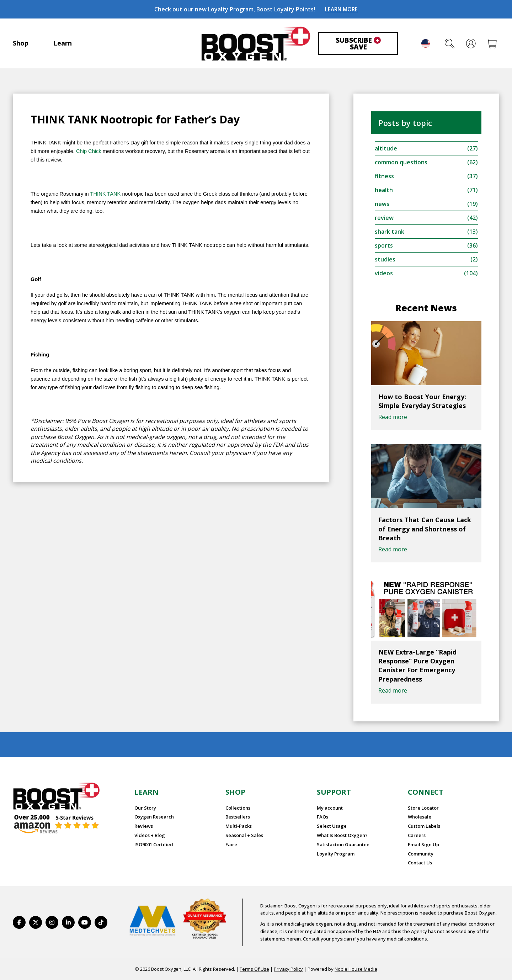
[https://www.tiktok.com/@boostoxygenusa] (101, 922)
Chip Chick (89, 151)
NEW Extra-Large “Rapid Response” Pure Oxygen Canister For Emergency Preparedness (417, 666)
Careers (417, 835)
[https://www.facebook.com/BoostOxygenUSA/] (19, 922)
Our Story (145, 808)
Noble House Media (356, 969)
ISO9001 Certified (154, 844)
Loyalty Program (336, 854)
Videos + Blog (150, 835)
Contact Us (420, 863)
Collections (238, 808)
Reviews (144, 826)
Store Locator (423, 808)
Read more (393, 417)
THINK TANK (106, 194)
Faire (231, 844)
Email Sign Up (423, 844)
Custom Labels (424, 826)
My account (330, 808)
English (426, 43)
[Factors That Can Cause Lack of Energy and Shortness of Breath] (426, 476)
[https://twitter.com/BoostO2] (36, 922)
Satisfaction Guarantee (343, 844)
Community (421, 854)
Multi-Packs (239, 826)
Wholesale (420, 817)
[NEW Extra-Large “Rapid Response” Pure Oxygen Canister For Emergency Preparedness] (426, 609)
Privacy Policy (288, 969)
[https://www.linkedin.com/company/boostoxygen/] (68, 922)
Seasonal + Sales (244, 835)
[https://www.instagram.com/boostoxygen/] (52, 922)
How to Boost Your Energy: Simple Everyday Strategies (422, 401)
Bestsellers (238, 817)
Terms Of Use (254, 969)
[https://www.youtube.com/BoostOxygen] (85, 922)
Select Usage (332, 826)
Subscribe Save (358, 44)
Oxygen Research (154, 817)
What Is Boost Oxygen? (342, 835)
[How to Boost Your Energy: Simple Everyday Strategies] (426, 353)
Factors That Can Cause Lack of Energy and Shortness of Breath (425, 529)
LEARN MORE (341, 9)
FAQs (322, 817)
